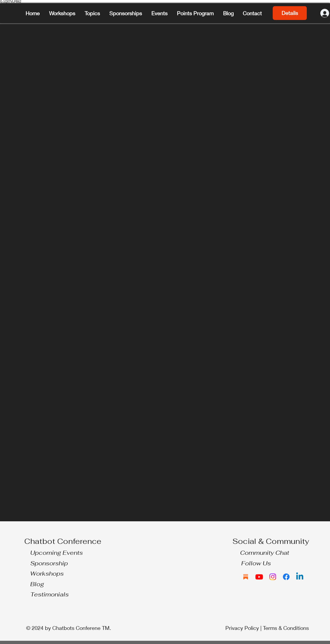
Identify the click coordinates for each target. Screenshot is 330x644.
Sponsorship (49, 563)
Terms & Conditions (286, 628)
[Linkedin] (300, 577)
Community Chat (265, 553)
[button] (93, 13)
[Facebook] (286, 577)
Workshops (47, 574)
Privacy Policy (242, 628)
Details (290, 13)
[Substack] (246, 577)
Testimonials (50, 594)
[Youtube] (259, 577)
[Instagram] (273, 577)
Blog (37, 584)
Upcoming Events (57, 553)
